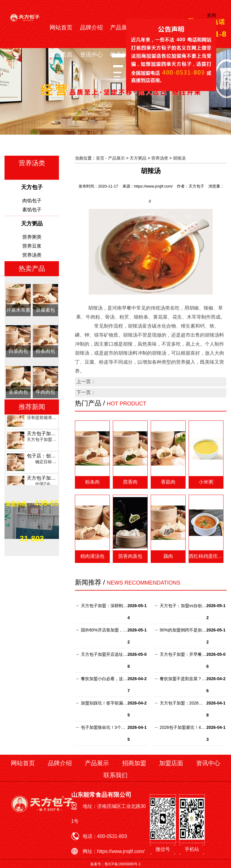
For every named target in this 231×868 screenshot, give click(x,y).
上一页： (86, 382)
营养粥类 (32, 237)
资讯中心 (91, 55)
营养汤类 (32, 255)
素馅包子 (32, 210)
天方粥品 (138, 158)
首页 (100, 158)
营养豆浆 (32, 246)
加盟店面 (61, 55)
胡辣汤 (179, 158)
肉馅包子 (32, 201)
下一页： (86, 392)
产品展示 (122, 28)
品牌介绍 (91, 28)
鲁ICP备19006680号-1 (123, 864)
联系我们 (122, 55)
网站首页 (61, 28)
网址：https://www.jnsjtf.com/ (114, 851)
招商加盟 (134, 763)
